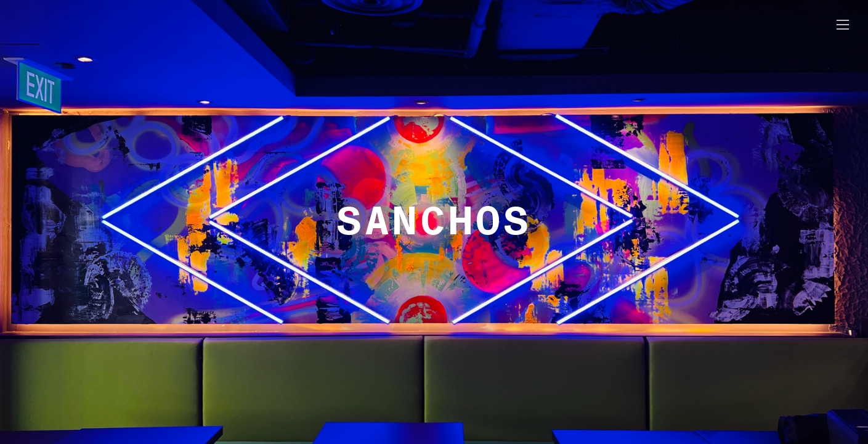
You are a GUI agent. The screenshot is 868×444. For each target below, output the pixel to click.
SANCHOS (434, 222)
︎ (843, 25)
